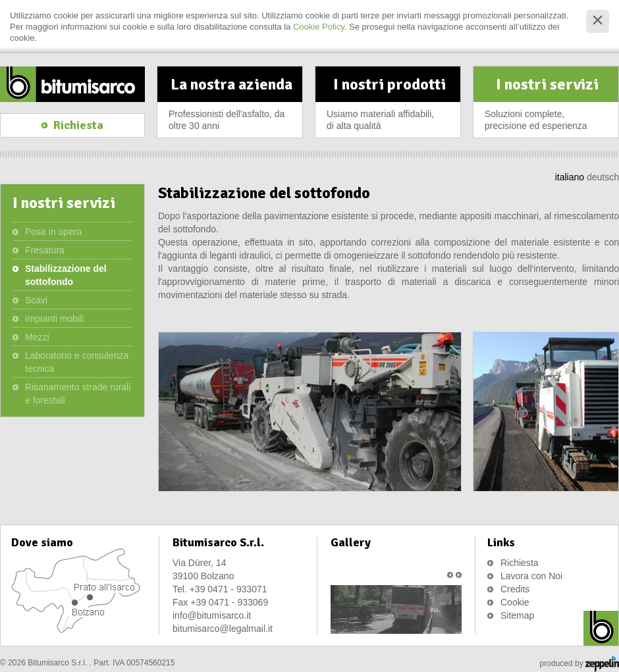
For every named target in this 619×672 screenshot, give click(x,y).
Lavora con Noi (531, 576)
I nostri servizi (547, 106)
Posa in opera (53, 232)
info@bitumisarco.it (212, 615)
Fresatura (45, 250)
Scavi (36, 300)
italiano (570, 177)
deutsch (603, 177)
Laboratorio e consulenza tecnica (77, 362)
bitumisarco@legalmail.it (223, 629)
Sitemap (517, 615)
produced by (579, 664)
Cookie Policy (319, 27)
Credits (515, 589)
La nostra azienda (231, 106)
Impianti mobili (54, 319)
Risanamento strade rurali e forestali (78, 394)
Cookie (515, 602)
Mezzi (37, 337)
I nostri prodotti (389, 106)
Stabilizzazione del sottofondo (66, 275)
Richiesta (520, 563)
